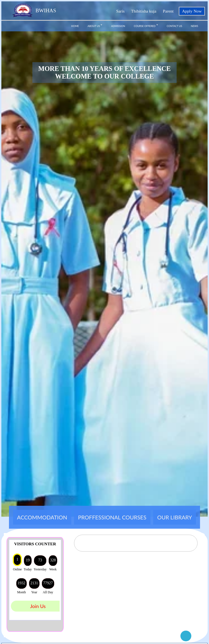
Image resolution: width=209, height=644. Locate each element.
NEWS (194, 26)
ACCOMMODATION (42, 517)
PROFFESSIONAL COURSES (112, 517)
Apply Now (192, 11)
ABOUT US (95, 25)
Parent (168, 11)
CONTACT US (175, 26)
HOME (75, 26)
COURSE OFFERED (146, 25)
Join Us (38, 606)
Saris (120, 11)
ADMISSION (118, 26)
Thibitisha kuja (144, 11)
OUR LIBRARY (175, 517)
